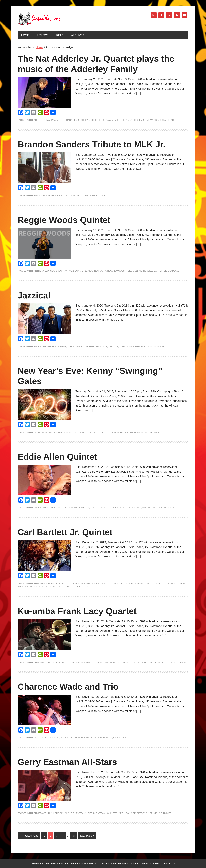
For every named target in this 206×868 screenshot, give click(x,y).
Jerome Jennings (79, 508)
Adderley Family (44, 120)
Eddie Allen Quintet (57, 457)
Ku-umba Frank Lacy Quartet (77, 611)
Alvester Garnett (65, 120)
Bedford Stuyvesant (68, 583)
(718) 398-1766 (168, 863)
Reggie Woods (116, 271)
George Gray (93, 346)
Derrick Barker (57, 346)
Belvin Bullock (43, 432)
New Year (107, 432)
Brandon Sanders (45, 195)
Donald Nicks (76, 346)
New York (152, 120)
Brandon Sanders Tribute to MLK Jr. (91, 144)
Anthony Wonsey (44, 271)
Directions (135, 863)
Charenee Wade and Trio (68, 687)
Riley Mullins (134, 271)
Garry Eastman (77, 813)
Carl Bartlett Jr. (123, 583)
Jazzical (34, 295)
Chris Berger (99, 120)
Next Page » (87, 836)
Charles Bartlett (146, 583)
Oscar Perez (150, 508)
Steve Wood (49, 587)
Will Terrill (84, 587)
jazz (111, 120)
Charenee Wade (83, 738)
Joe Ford (78, 432)
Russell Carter (153, 271)
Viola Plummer (67, 587)
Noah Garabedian (130, 508)
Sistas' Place (39, 19)
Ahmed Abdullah (44, 583)
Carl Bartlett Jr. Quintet (65, 532)
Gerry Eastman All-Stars (67, 762)
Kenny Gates (93, 432)
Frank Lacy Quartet (121, 662)
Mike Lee (120, 120)
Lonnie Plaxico (84, 271)
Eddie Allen (54, 508)
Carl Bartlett (103, 583)
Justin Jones (98, 508)
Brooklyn (83, 120)
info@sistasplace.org (117, 863)
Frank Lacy (101, 662)
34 (74, 836)
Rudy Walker (135, 432)
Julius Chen (171, 583)
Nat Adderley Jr (136, 120)
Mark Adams (127, 346)
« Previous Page (29, 836)
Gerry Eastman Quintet (102, 813)
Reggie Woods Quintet (64, 220)
